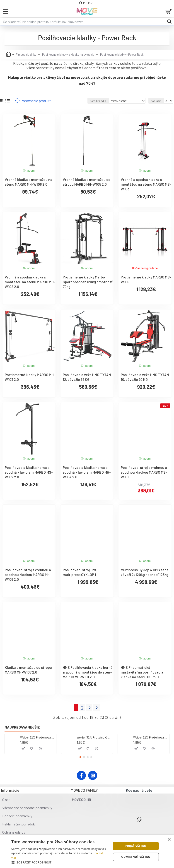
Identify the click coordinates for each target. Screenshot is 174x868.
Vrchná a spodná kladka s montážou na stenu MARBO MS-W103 (146, 184)
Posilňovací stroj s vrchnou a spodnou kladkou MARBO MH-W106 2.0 (28, 574)
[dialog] (87, 851)
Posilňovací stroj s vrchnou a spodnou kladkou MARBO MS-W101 (144, 472)
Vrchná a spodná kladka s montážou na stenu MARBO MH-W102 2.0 (30, 282)
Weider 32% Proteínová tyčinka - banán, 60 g (150, 737)
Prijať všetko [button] (136, 846)
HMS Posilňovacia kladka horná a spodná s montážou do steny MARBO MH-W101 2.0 (88, 672)
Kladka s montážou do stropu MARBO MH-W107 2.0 (28, 670)
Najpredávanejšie (22, 727)
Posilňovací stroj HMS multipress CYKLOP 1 (80, 572)
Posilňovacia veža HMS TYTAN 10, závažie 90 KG (145, 377)
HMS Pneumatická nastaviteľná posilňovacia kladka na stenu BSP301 (142, 672)
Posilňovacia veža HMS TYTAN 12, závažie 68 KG (87, 377)
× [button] (169, 840)
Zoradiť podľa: (98, 101)
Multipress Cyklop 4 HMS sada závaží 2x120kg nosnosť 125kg (145, 572)
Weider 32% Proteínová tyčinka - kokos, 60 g (37, 737)
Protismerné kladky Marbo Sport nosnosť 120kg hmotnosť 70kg (88, 282)
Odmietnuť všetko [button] (136, 857)
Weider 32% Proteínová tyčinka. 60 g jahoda (94, 737)
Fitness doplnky (26, 55)
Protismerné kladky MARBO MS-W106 (146, 279)
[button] (80, 757)
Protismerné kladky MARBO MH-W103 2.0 (30, 377)
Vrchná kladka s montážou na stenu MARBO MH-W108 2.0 (29, 182)
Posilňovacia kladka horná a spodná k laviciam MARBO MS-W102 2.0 (29, 472)
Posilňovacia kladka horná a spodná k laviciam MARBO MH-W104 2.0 (87, 472)
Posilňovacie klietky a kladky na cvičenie (68, 55)
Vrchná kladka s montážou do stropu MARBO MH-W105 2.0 (87, 182)
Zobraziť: (156, 101)
